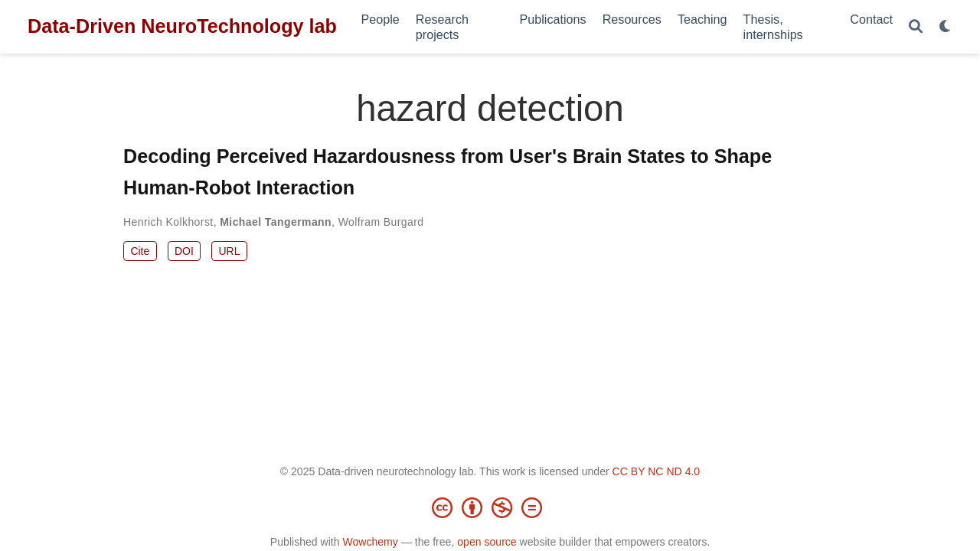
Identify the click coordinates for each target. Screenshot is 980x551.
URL (229, 251)
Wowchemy (370, 542)
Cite (140, 251)
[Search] (916, 27)
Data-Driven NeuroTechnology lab (182, 26)
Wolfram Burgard (381, 222)
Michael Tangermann (276, 222)
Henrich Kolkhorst (168, 222)
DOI (184, 251)
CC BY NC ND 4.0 (657, 471)
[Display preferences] (946, 27)
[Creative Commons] (490, 507)
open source (487, 542)
